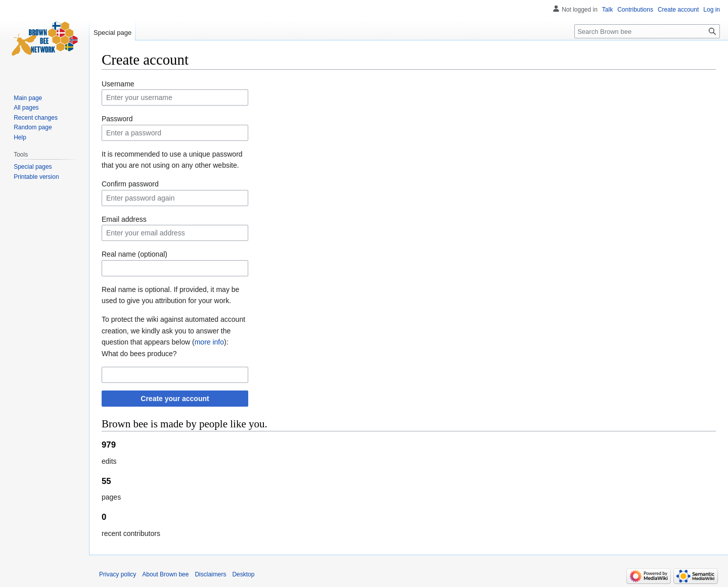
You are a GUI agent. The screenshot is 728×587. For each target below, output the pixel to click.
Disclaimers (210, 574)
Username (118, 84)
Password (117, 119)
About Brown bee (165, 574)
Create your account (175, 399)
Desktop (243, 574)
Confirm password (130, 184)
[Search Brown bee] (647, 31)
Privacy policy (118, 574)
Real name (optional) (134, 254)
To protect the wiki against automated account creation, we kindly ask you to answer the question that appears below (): (173, 331)
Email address (124, 219)
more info (209, 342)
